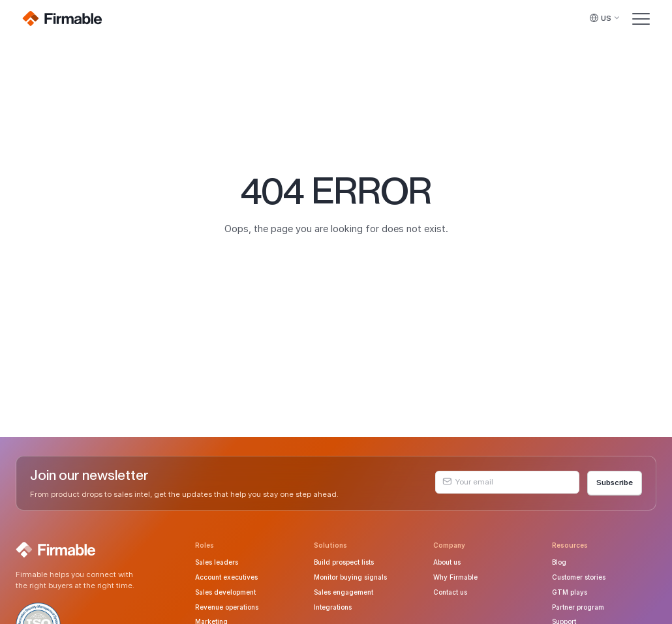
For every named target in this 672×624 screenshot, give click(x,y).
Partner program (578, 607)
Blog (559, 562)
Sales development (225, 592)
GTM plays (570, 592)
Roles (205, 545)
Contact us (450, 592)
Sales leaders (217, 562)
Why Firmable (455, 577)
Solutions (330, 545)
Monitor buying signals (350, 577)
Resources (570, 545)
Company (449, 545)
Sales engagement (344, 592)
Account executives (226, 577)
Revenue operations (227, 607)
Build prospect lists (344, 562)
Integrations (333, 607)
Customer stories (579, 577)
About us (447, 562)
